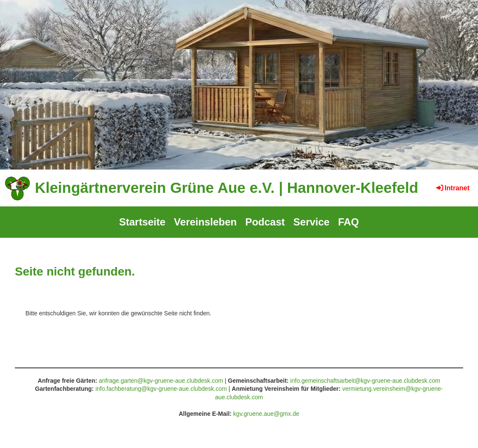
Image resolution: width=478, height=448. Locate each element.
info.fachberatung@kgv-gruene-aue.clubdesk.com (161, 389)
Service (312, 222)
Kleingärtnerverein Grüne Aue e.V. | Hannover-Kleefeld (226, 188)
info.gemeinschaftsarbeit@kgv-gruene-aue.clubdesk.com (365, 381)
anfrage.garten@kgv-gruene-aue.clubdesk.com (161, 381)
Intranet (452, 188)
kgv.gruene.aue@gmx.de (266, 414)
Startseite (142, 222)
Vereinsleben (205, 222)
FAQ (348, 222)
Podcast (265, 222)
